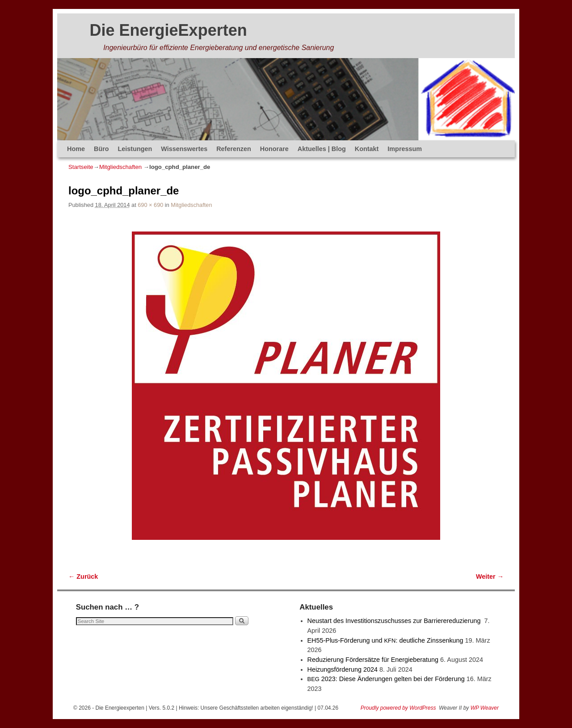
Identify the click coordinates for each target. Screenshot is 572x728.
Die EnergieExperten (168, 30)
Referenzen (234, 149)
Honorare (274, 149)
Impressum (405, 149)
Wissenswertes (184, 149)
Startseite (81, 167)
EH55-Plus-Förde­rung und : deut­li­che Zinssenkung (385, 640)
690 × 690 (150, 205)
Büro (101, 149)
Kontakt (367, 149)
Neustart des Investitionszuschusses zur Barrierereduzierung (395, 621)
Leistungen (135, 149)
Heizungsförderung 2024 (343, 669)
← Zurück (83, 577)
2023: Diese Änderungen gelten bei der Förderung (386, 679)
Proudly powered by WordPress (398, 708)
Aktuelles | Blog (322, 149)
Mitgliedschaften (120, 167)
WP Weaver (485, 708)
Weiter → (490, 577)
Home (76, 149)
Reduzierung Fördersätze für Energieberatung (373, 660)
